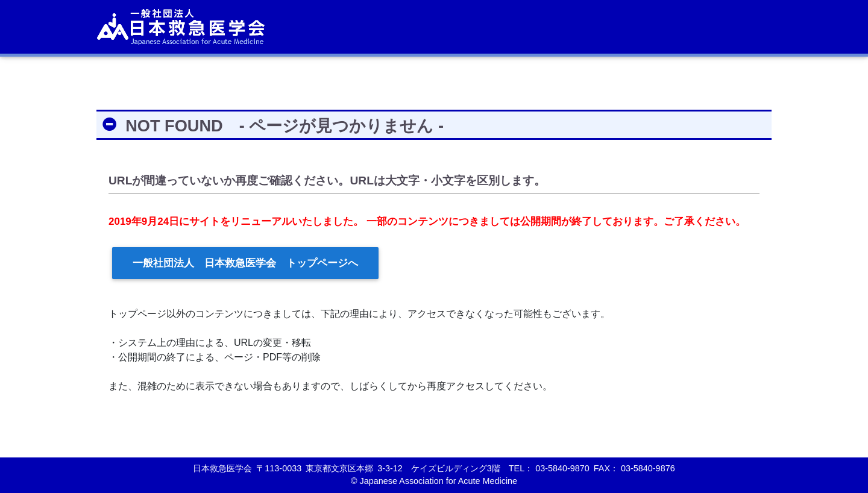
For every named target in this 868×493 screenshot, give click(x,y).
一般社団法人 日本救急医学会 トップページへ (245, 263)
